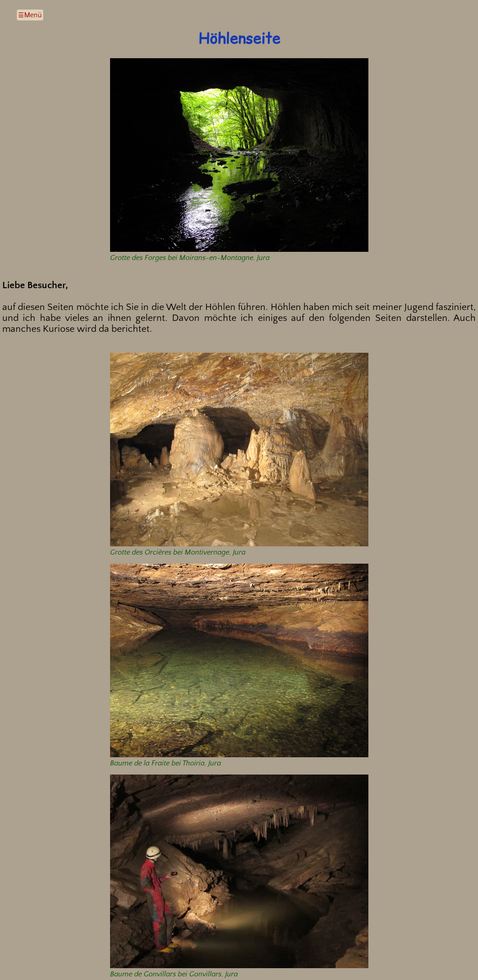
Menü (33, 15)
